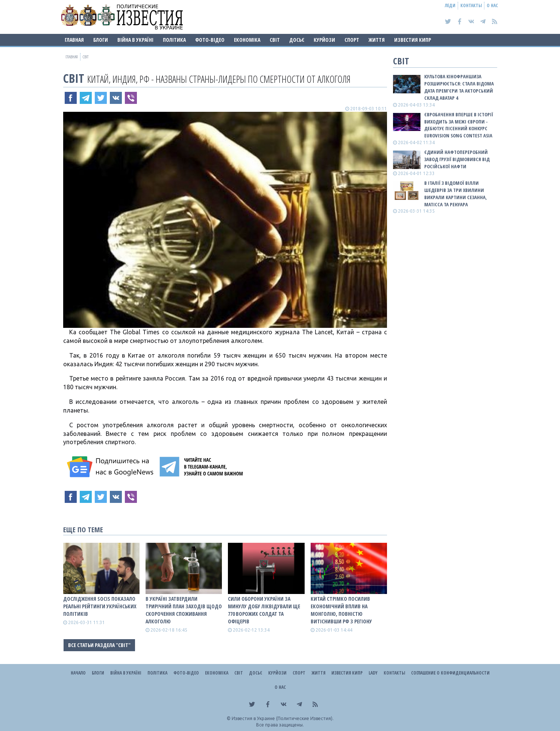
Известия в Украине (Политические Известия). (283, 718)
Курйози (324, 40)
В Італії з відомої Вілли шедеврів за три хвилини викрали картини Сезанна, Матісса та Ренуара (456, 194)
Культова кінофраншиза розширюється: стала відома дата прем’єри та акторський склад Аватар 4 (459, 87)
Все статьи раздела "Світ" (99, 645)
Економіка (247, 40)
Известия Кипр (413, 40)
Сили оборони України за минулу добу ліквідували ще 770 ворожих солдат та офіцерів (264, 610)
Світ (275, 40)
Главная (74, 40)
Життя (377, 40)
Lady (373, 673)
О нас (492, 5)
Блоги (101, 40)
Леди (450, 5)
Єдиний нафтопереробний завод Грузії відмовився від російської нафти (457, 159)
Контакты (471, 5)
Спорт (352, 40)
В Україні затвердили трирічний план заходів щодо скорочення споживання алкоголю (184, 610)
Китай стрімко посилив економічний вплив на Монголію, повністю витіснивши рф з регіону (341, 610)
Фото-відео (210, 40)
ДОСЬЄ (297, 40)
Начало (78, 673)
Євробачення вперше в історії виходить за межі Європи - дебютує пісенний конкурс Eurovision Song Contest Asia (459, 125)
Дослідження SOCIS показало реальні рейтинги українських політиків (100, 606)
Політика (174, 40)
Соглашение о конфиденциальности (450, 673)
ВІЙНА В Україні (135, 40)
